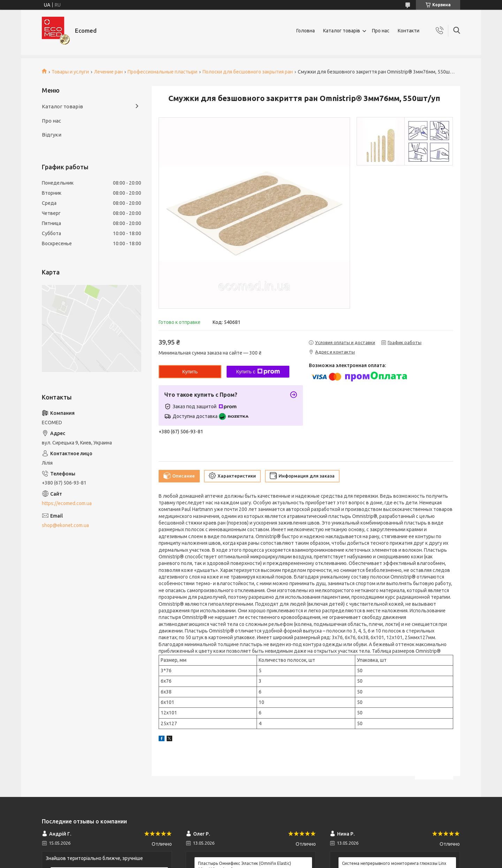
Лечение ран (108, 72)
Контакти (409, 31)
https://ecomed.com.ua (67, 503)
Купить (190, 372)
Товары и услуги (70, 72)
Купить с (258, 372)
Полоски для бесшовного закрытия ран (248, 72)
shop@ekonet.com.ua (65, 525)
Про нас (381, 31)
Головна (306, 31)
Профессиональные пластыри (162, 72)
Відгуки (52, 135)
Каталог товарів (342, 31)
